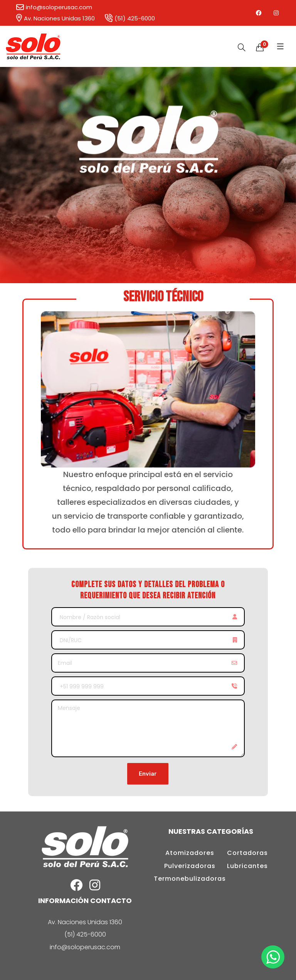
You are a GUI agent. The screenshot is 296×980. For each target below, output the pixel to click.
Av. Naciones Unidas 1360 (55, 18)
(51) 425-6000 (129, 18)
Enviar (148, 774)
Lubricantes (247, 866)
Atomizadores (190, 853)
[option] (148, 175)
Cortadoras (247, 853)
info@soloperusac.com (54, 7)
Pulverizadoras (190, 866)
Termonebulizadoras (190, 879)
